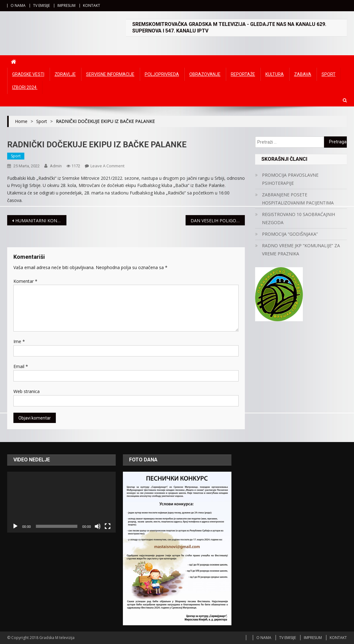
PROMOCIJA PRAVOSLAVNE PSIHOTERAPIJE (290, 179)
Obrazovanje (205, 74)
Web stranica (27, 391)
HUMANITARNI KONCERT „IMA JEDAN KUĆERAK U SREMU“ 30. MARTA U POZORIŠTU (41, 221)
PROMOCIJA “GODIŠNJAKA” (290, 234)
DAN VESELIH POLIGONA (216, 221)
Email (21, 366)
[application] (61, 502)
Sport (329, 74)
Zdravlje (65, 74)
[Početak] (15, 526)
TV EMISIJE (41, 5)
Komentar (25, 281)
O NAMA (18, 5)
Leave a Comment (107, 166)
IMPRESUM (66, 5)
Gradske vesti (28, 74)
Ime (19, 341)
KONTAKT (92, 5)
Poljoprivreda (162, 74)
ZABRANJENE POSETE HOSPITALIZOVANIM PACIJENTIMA (298, 199)
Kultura (275, 74)
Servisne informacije (110, 74)
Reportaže (243, 74)
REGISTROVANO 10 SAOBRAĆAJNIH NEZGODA (298, 218)
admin (56, 166)
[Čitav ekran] (108, 526)
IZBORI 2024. (25, 87)
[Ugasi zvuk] (98, 526)
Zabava (303, 74)
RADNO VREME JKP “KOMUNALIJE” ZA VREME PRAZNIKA (301, 250)
